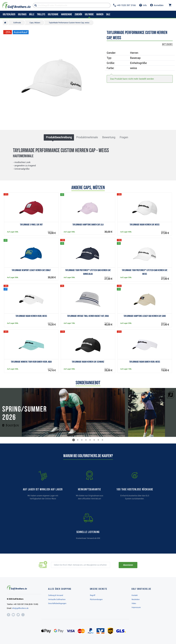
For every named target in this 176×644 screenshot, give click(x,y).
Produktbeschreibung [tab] (59, 137)
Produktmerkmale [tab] (87, 137)
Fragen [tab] (124, 137)
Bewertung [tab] (109, 137)
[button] (74, 440)
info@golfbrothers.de (20, 608)
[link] (135, 487)
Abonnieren (128, 565)
